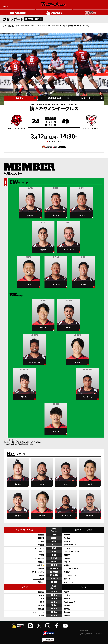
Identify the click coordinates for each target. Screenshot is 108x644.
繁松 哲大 (41, 605)
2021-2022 (25, 26)
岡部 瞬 (42, 595)
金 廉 (43, 599)
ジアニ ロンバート (38, 616)
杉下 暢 (42, 602)
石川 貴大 (41, 569)
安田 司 (42, 552)
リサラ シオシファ (38, 572)
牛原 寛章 (41, 538)
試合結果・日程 (32, 19)
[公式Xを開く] (39, 626)
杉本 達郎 (41, 541)
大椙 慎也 (41, 545)
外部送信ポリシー (84, 630)
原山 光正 (41, 592)
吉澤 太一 (41, 582)
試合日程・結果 (14, 26)
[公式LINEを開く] (30, 626)
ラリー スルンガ (39, 579)
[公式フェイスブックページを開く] (57, 626)
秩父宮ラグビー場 (55, 141)
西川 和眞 (41, 535)
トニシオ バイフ (39, 612)
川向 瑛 (40, 565)
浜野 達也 (41, 609)
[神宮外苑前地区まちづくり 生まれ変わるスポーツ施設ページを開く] (48, 641)
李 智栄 (42, 555)
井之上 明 (41, 562)
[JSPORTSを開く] (48, 633)
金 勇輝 (42, 575)
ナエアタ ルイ (39, 558)
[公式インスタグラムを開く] (48, 626)
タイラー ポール (39, 548)
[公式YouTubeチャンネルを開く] (65, 626)
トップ (4, 26)
